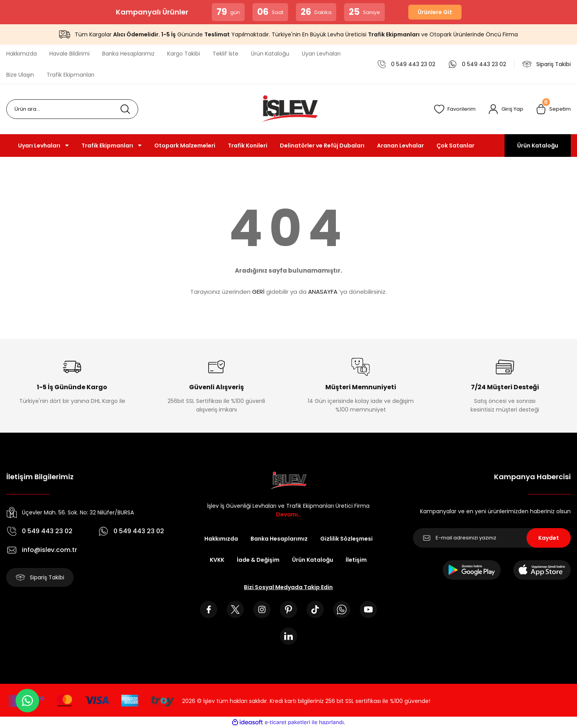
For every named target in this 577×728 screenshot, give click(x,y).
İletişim (356, 560)
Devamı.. (288, 514)
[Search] (72, 109)
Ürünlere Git (435, 12)
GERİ (258, 292)
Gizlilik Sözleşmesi (346, 539)
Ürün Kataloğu (538, 146)
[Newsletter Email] (492, 538)
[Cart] (553, 109)
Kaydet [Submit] (549, 538)
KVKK (217, 560)
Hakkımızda (221, 539)
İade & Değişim (258, 560)
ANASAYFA (323, 292)
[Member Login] (506, 109)
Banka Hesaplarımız (279, 539)
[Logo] (288, 109)
